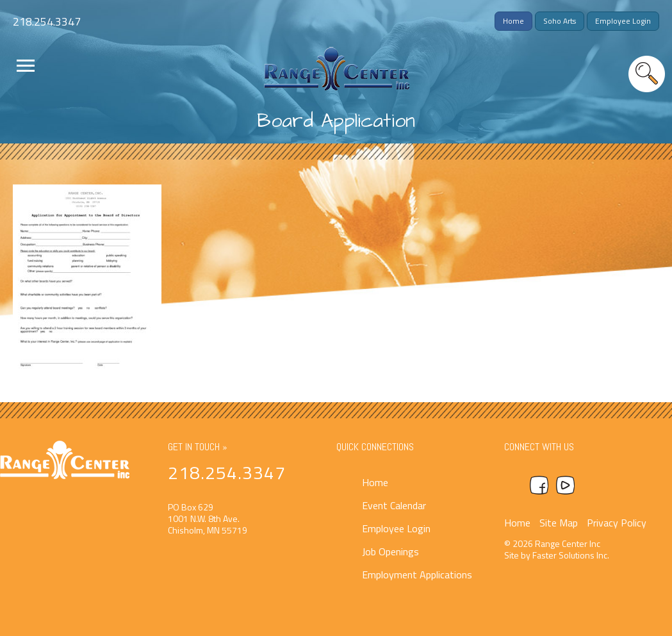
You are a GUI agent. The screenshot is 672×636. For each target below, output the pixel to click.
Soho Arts (560, 21)
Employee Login (623, 21)
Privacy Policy (617, 523)
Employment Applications (417, 575)
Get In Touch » (198, 447)
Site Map (559, 523)
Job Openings (390, 551)
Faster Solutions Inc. (571, 555)
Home (513, 21)
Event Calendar (394, 505)
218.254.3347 (47, 21)
